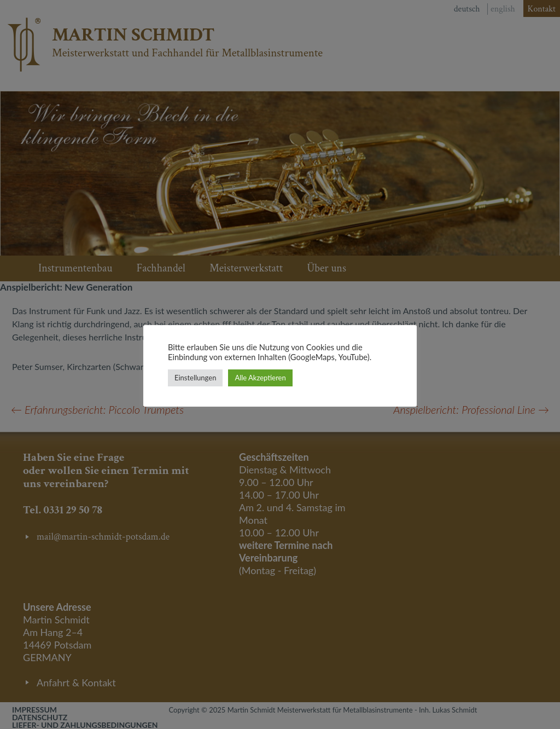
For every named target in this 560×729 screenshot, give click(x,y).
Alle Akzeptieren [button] (260, 378)
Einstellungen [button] (195, 378)
